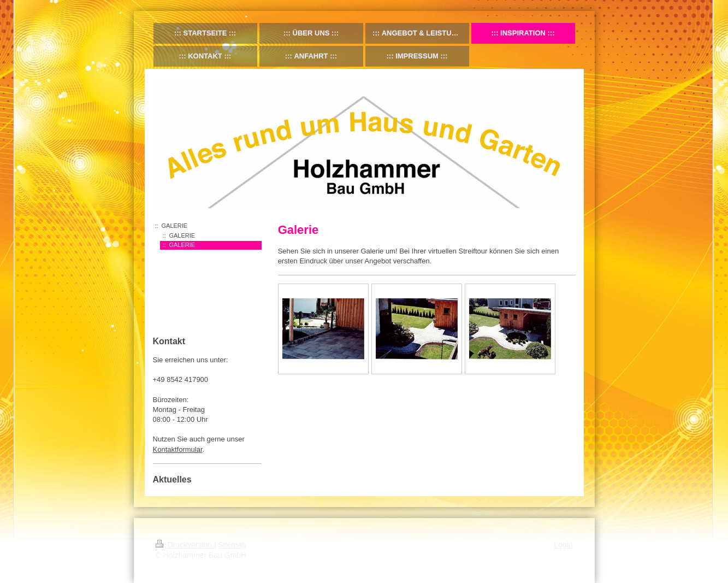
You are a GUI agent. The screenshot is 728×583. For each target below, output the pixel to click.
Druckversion (185, 545)
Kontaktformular (178, 449)
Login (563, 545)
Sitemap (232, 545)
